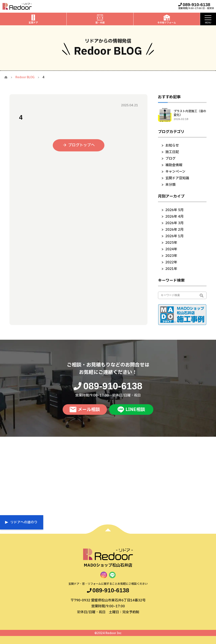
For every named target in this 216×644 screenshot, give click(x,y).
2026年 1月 (174, 236)
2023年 (171, 256)
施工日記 (172, 152)
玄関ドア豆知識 (177, 178)
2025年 (171, 243)
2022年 (171, 262)
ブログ (170, 159)
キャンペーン (175, 172)
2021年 (171, 269)
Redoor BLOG (25, 77)
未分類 (170, 185)
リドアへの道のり (24, 522)
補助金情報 (174, 165)
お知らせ (172, 146)
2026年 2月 (174, 230)
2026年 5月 (174, 210)
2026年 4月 (174, 217)
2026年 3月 (174, 223)
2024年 (171, 249)
